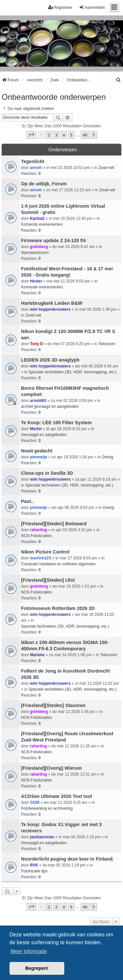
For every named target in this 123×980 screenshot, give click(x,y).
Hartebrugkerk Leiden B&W (52, 303)
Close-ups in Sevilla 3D (47, 473)
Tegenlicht (33, 161)
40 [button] (85, 135)
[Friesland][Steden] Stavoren (53, 705)
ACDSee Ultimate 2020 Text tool (56, 796)
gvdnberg (39, 247)
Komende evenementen (42, 224)
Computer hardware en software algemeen (58, 564)
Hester (36, 281)
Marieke (37, 655)
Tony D (36, 344)
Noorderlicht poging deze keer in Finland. (67, 859)
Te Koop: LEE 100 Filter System (56, 423)
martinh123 (40, 558)
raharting (38, 530)
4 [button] (64, 135)
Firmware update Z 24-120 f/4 (53, 240)
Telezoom (107, 344)
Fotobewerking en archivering (47, 808)
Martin (36, 429)
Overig (107, 457)
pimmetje (39, 457)
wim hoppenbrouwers (50, 309)
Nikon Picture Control (45, 552)
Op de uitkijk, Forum (44, 184)
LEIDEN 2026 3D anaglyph (50, 360)
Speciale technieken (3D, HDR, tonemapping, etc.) (73, 372)
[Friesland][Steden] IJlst (48, 580)
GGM (35, 803)
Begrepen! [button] (37, 968)
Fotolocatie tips (34, 871)
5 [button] (71, 135)
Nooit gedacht (37, 451)
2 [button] (49, 135)
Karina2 (37, 219)
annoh (36, 168)
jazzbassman (42, 837)
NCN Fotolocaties (36, 536)
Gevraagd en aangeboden (44, 435)
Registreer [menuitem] (60, 7)
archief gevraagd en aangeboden (50, 407)
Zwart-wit (106, 168)
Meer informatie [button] (29, 951)
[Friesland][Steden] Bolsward (54, 524)
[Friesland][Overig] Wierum (51, 768)
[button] (31, 135)
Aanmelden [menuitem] (92, 7)
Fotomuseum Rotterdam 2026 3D (58, 608)
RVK (34, 865)
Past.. (27, 501)
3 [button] (56, 135)
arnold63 (38, 401)
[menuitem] (118, 80)
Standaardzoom (35, 253)
